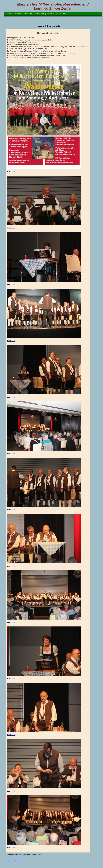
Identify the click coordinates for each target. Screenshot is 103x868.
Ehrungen (40, 14)
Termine (18, 14)
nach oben (11, 172)
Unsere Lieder (61, 14)
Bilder (49, 14)
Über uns (28, 14)
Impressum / (10, 861)
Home (9, 14)
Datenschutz (19, 861)
